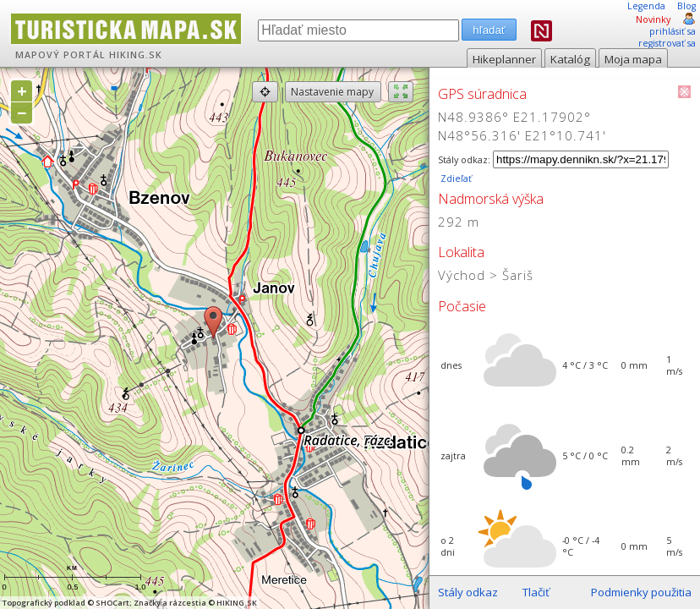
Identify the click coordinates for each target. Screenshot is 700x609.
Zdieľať (455, 178)
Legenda (646, 6)
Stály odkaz (468, 592)
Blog (686, 6)
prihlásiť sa (673, 31)
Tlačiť (536, 592)
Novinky (653, 19)
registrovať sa (667, 43)
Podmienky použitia (641, 592)
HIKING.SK (136, 55)
